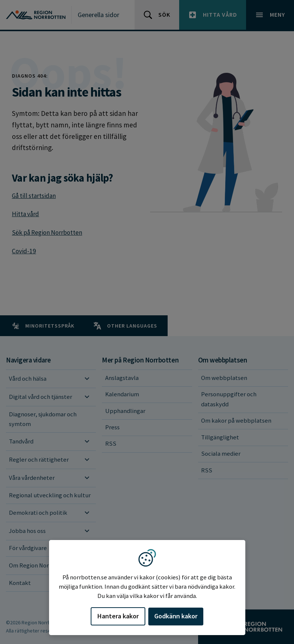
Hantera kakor (118, 616)
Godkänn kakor (176, 616)
